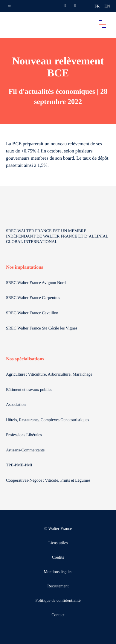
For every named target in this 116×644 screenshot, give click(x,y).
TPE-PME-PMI (20, 465)
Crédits (58, 558)
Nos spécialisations (25, 359)
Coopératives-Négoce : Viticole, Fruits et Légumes (49, 481)
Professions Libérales (25, 435)
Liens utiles (58, 543)
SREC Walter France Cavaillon (32, 313)
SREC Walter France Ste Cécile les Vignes (42, 328)
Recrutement (58, 586)
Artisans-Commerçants (26, 450)
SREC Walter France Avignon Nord (36, 283)
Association (16, 405)
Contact (58, 615)
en (107, 6)
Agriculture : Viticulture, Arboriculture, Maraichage (50, 375)
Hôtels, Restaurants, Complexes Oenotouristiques (48, 420)
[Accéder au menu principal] (102, 24)
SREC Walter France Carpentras (33, 298)
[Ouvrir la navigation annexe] (10, 6)
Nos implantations (25, 267)
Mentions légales (58, 572)
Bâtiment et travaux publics (29, 390)
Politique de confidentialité (58, 601)
